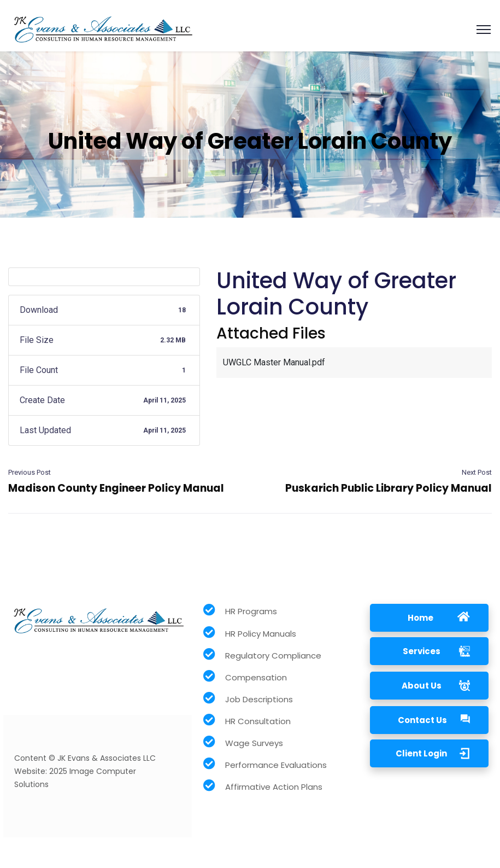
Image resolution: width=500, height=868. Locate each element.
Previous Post (30, 472)
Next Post (477, 472)
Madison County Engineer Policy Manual (116, 488)
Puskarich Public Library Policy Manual (389, 488)
